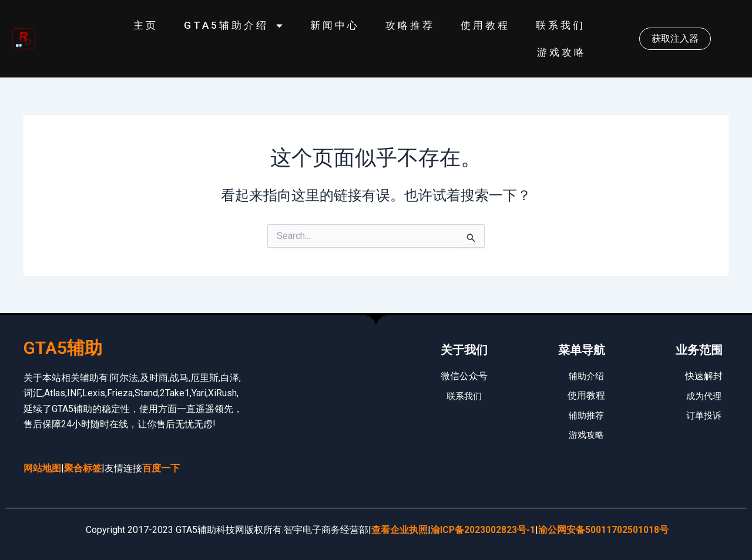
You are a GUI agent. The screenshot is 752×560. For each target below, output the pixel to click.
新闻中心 (335, 25)
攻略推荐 (410, 25)
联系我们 (560, 25)
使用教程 (485, 25)
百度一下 (161, 468)
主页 (146, 25)
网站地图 (42, 468)
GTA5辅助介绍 (234, 26)
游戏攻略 (562, 52)
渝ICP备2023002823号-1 (483, 530)
